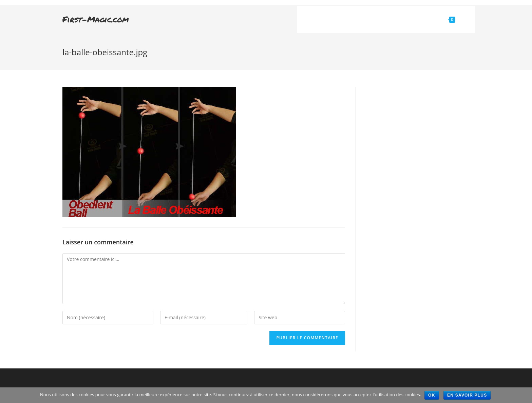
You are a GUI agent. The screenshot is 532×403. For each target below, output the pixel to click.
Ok (432, 395)
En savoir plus (467, 395)
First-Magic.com (96, 19)
